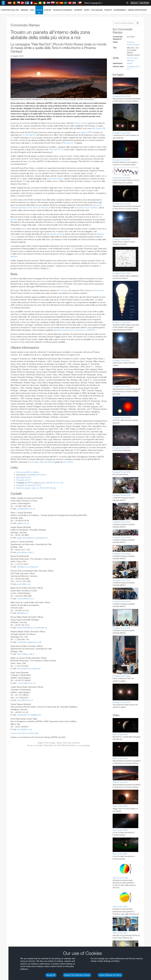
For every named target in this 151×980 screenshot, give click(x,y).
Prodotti (108, 10)
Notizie (39, 12)
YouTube (6, 334)
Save (9, 439)
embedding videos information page (49, 339)
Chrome (12, 389)
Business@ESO (120, 10)
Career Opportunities (137, 10)
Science (134, 3)
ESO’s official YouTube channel (67, 334)
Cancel (23, 439)
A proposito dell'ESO (10, 10)
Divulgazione (97, 10)
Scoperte (78, 10)
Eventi (87, 10)
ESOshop (48, 10)
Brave (11, 387)
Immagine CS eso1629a (122, 96)
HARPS (130, 63)
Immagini (24, 10)
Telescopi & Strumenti (63, 10)
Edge (11, 392)
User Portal (144, 3)
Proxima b (131, 42)
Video (32, 10)
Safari (11, 397)
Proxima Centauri (133, 45)
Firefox (11, 395)
